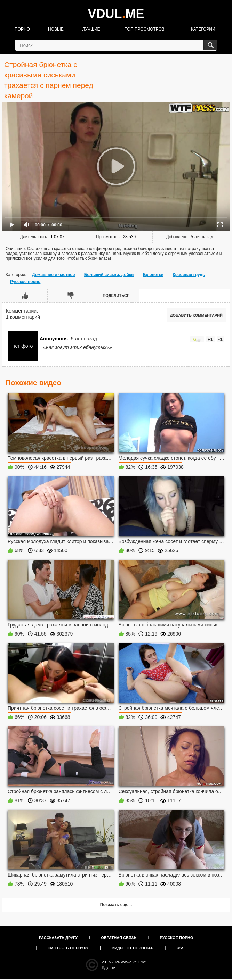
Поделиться (116, 296)
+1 (210, 339)
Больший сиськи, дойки (109, 275)
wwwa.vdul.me (134, 962)
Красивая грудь (189, 275)
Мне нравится (25, 296)
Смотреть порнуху (68, 948)
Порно (22, 29)
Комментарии (21, 311)
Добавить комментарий (196, 315)
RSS (181, 948)
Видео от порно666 (133, 948)
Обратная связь (119, 938)
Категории (203, 29)
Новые (56, 29)
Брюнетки (153, 275)
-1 (221, 339)
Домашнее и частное (53, 275)
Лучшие (91, 29)
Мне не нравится (70, 296)
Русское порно (25, 282)
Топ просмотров (145, 29)
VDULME (116, 14)
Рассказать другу (58, 938)
